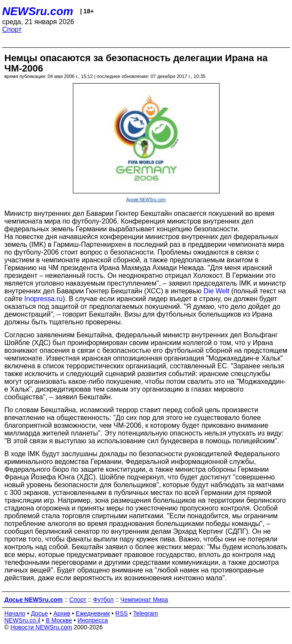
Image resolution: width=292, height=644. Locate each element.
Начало (15, 613)
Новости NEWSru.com (41, 627)
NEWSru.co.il (22, 620)
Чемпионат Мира (144, 600)
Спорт (12, 30)
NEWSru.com (38, 11)
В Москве (59, 620)
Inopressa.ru (43, 299)
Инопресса (93, 620)
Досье (39, 613)
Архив (62, 613)
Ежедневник (93, 613)
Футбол (104, 600)
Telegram (146, 613)
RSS (121, 613)
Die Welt (217, 291)
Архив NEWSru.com (146, 200)
